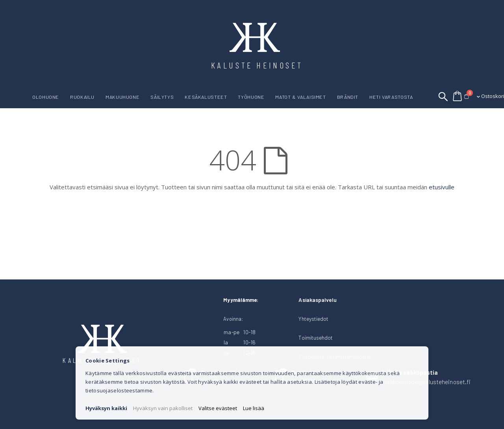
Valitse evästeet (218, 408)
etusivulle (442, 187)
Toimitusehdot (316, 337)
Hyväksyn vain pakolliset (163, 408)
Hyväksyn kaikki (106, 408)
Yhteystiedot (313, 319)
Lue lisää (254, 408)
